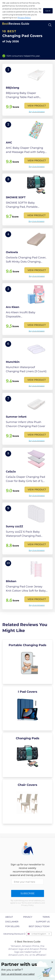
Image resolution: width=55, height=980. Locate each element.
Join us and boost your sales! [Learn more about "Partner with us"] (18, 974)
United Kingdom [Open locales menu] (39, 934)
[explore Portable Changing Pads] (27, 662)
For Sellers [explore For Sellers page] (12, 926)
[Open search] (50, 25)
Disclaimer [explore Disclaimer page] (12, 922)
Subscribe (28, 893)
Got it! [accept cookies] (48, 11)
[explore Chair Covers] (27, 801)
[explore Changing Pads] (27, 755)
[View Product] (27, 90)
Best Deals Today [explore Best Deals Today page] (39, 926)
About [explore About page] (9, 917)
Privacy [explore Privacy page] (28, 917)
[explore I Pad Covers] (27, 708)
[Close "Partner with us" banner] (52, 962)
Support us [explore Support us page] (43, 922)
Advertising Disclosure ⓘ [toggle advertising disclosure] (14, 934)
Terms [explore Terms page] (46, 917)
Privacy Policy (24, 18)
